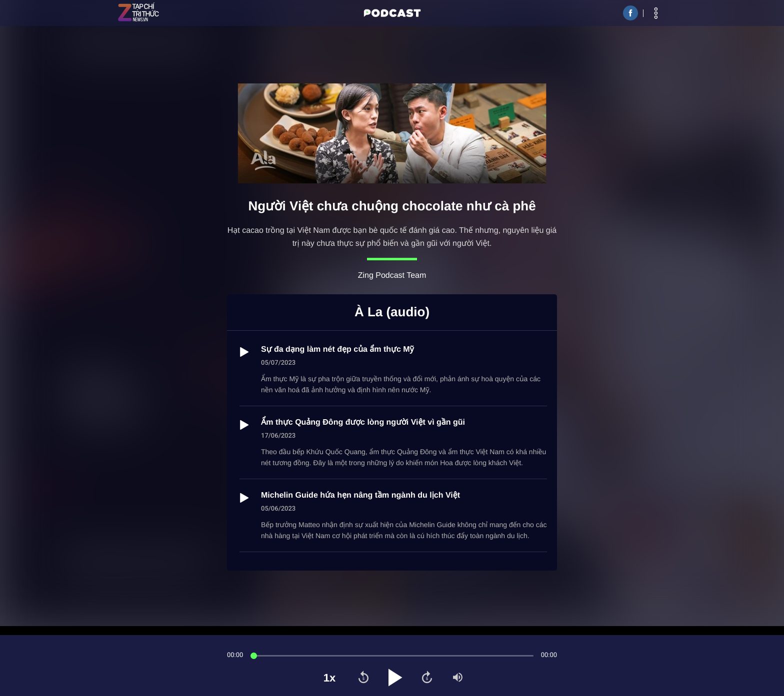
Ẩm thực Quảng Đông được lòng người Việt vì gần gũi (363, 422)
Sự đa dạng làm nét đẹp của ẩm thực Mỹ (337, 349)
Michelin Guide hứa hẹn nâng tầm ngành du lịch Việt (360, 495)
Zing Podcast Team (392, 276)
